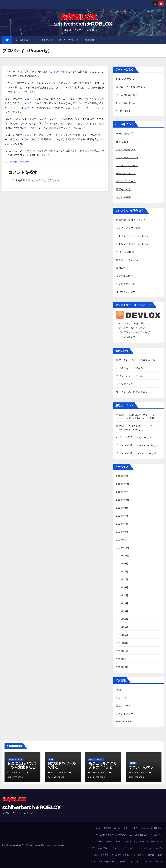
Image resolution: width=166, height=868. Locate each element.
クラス (95, 99)
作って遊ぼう (123, 142)
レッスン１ (134, 862)
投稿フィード (123, 706)
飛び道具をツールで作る (129, 368)
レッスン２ (146, 862)
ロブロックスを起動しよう (152, 828)
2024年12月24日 (59, 772)
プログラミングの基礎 (128, 228)
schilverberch (141, 418)
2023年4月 (122, 595)
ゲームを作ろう (45, 40)
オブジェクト (61, 72)
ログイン (40, 180)
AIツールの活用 (125, 276)
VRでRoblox (123, 111)
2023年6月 (122, 587)
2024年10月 (123, 500)
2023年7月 (122, 579)
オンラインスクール (127, 292)
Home (98, 828)
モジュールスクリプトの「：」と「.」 (137, 376)
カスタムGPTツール (127, 165)
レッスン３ (159, 862)
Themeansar (58, 845)
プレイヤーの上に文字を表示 (132, 392)
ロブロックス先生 (20, 162)
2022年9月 (122, 603)
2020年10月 (123, 651)
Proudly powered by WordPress (17, 845)
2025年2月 (122, 476)
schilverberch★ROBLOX (83, 24)
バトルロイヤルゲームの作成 (132, 244)
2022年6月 (122, 619)
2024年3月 (122, 532)
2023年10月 (123, 556)
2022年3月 (122, 635)
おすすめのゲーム (126, 103)
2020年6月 (122, 667)
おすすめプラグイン (127, 158)
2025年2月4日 (18, 772)
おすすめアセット (126, 150)
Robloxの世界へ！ (126, 79)
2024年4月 (122, 524)
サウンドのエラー (126, 384)
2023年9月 (122, 564)
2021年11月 (122, 643)
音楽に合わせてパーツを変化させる (136, 360)
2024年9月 (122, 508)
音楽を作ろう (123, 189)
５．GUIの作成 (124, 445)
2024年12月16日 (99, 772)
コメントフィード (126, 714)
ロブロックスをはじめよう (131, 87)
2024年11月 (122, 492)
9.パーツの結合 (124, 437)
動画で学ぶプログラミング (131, 220)
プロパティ (23, 128)
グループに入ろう (126, 181)
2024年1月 (122, 540)
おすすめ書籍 (123, 197)
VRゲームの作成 (125, 252)
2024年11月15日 (139, 772)
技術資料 (90, 40)
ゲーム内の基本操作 (127, 95)
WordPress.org (125, 722)
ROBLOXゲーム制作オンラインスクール (108, 862)
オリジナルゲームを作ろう (126, 841)
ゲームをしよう (23, 40)
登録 (118, 690)
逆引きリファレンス (69, 40)
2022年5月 (122, 627)
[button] (161, 40)
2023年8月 (122, 572)
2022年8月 (122, 611)
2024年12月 (123, 484)
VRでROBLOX (141, 835)
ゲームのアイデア (126, 173)
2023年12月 (123, 548)
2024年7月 (122, 516)
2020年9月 (122, 659)
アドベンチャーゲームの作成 (132, 236)
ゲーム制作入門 (125, 134)
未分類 (51, 759)
